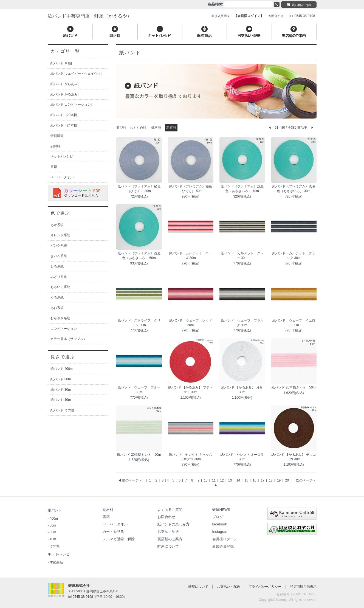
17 (263, 480)
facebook (220, 524)
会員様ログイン (225, 539)
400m (54, 519)
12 (222, 480)
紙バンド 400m (62, 369)
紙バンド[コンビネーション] (71, 105)
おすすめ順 (138, 128)
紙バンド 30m (61, 390)
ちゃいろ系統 (60, 287)
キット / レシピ (62, 156)
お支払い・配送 (228, 587)
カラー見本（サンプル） (69, 339)
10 (206, 480)
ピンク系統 (59, 246)
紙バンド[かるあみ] (65, 94)
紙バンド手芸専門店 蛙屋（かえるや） (90, 16)
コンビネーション (64, 329)
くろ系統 (57, 297)
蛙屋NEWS (221, 510)
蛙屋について (168, 546)
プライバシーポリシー (265, 587)
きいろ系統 (59, 256)
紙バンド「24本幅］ (65, 125)
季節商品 (56, 562)
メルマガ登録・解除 (119, 539)
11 (214, 480)
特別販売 (57, 136)
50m (53, 525)
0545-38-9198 (83, 597)
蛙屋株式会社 (79, 586)
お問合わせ (166, 517)
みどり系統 (59, 277)
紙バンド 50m (61, 379)
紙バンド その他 (62, 410)
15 (247, 480)
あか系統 (57, 225)
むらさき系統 (60, 318)
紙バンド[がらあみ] (65, 84)
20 (288, 480)
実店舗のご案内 (170, 539)
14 (239, 480)
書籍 (54, 167)
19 (279, 480)
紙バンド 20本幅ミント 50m (139, 455)
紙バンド (55, 510)
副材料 (55, 146)
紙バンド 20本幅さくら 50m (294, 387)
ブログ (218, 517)
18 (271, 480)
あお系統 (57, 308)
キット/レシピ (59, 554)
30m (53, 532)
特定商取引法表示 (303, 587)
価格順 (156, 128)
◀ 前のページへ (130, 480)
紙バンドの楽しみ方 (173, 524)
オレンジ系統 (60, 235)
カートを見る (113, 532)
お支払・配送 (168, 532)
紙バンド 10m (61, 400)
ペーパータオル (62, 177)
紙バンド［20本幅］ (65, 115)
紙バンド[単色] (61, 63)
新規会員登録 (223, 546)
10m (53, 539)
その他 (55, 546)
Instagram (220, 532)
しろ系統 (57, 266)
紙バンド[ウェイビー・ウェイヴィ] (76, 74)
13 (231, 480)
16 (255, 480)
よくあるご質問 (170, 510)
